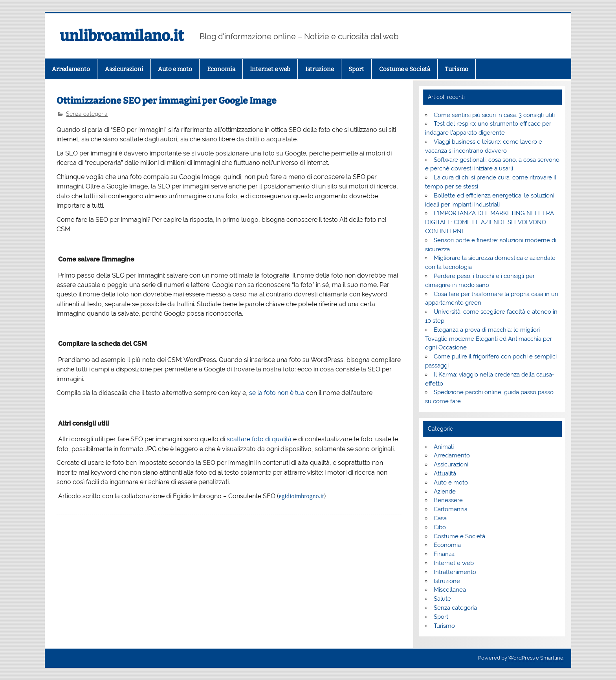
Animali (444, 447)
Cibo (440, 527)
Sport (356, 69)
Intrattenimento (455, 572)
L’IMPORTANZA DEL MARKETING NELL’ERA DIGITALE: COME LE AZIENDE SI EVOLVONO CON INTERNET (489, 222)
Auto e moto (175, 69)
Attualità (445, 473)
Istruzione (320, 69)
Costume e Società (405, 69)
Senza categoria (87, 114)
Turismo (456, 69)
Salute (442, 599)
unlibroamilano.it (122, 36)
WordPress (522, 658)
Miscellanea (450, 590)
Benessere (448, 500)
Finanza (444, 554)
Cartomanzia (451, 509)
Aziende (445, 492)
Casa (440, 518)
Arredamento (71, 69)
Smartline (552, 658)
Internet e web (270, 69)
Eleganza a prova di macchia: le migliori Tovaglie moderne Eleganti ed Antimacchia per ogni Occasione (489, 339)
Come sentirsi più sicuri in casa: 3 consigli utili (494, 115)
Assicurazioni (124, 69)
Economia (221, 69)
